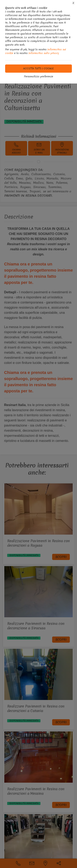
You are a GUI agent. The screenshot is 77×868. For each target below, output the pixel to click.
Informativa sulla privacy (44, 53)
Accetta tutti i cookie (38, 68)
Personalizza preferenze (39, 76)
